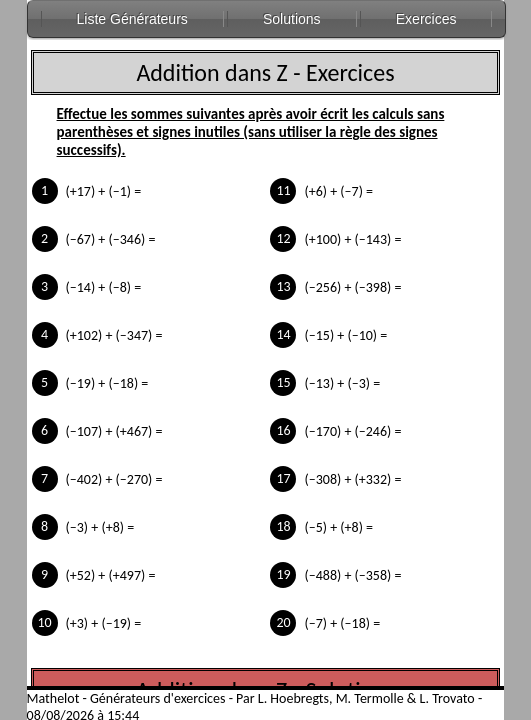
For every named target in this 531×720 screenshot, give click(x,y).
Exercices (426, 19)
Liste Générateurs (132, 19)
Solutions (292, 19)
